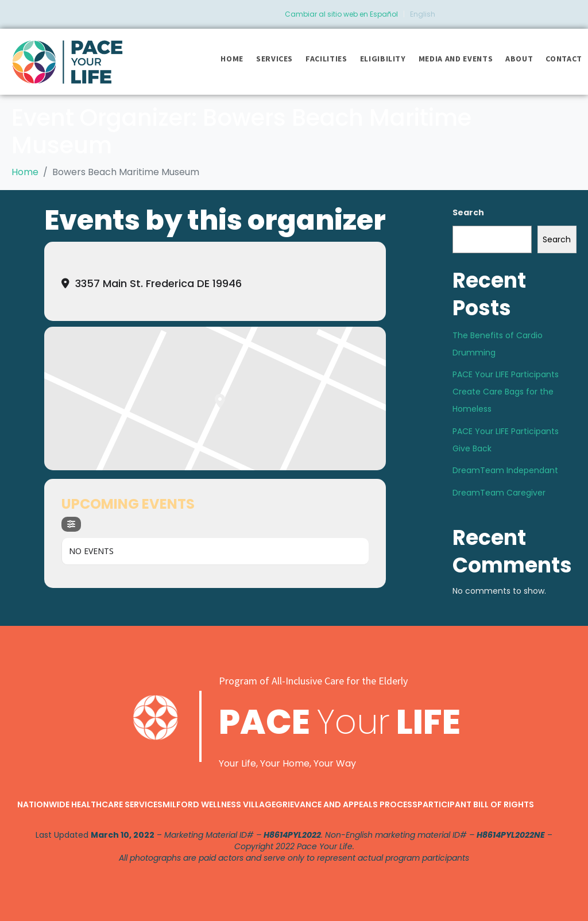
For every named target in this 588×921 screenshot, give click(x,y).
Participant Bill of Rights (476, 804)
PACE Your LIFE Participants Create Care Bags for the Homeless (506, 392)
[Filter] (71, 524)
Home (232, 59)
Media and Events (456, 59)
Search (468, 212)
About (519, 59)
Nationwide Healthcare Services (90, 804)
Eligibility (383, 59)
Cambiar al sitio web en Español (341, 14)
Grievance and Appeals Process (347, 804)
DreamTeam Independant (505, 470)
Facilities (326, 59)
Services (274, 59)
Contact (564, 59)
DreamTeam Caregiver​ (499, 493)
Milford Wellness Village (219, 804)
